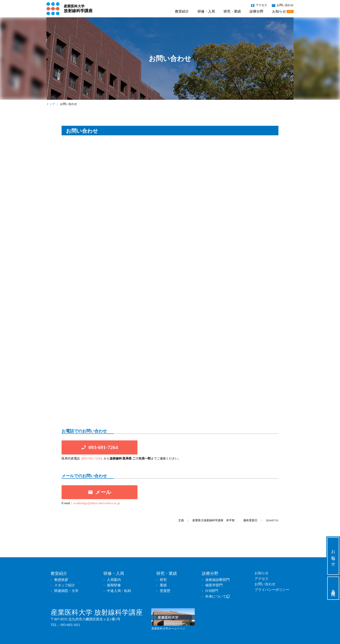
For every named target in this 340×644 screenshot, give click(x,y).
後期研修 (114, 585)
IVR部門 (212, 591)
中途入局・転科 (119, 591)
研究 (163, 580)
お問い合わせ (283, 5)
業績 (163, 585)
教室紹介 (182, 11)
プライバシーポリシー (272, 590)
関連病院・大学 (66, 591)
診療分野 (257, 11)
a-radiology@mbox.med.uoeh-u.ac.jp (96, 503)
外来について (216, 596)
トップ (51, 104)
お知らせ (283, 11)
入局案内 (333, 588)
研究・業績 (232, 11)
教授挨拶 (61, 580)
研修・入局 (206, 11)
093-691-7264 (92, 458)
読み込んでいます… (170, 282)
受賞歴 (165, 591)
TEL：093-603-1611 (65, 625)
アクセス (259, 5)
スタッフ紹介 (65, 585)
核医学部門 (214, 585)
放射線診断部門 (217, 580)
